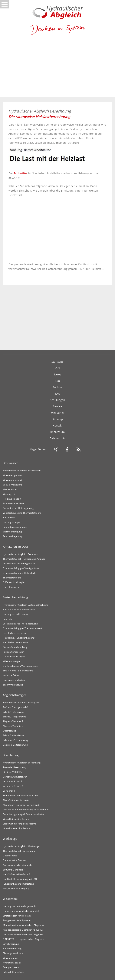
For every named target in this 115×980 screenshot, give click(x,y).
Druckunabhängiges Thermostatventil (23, 628)
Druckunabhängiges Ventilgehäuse (21, 568)
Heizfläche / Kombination (16, 642)
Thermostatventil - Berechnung (19, 851)
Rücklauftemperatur (13, 652)
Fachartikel (21, 173)
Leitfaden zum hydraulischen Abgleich (23, 934)
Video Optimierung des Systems (20, 824)
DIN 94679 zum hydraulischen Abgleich (23, 939)
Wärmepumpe (10, 958)
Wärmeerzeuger (11, 661)
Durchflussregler (12, 587)
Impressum (57, 432)
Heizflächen (9, 518)
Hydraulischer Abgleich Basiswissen (22, 471)
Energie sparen (11, 967)
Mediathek (58, 413)
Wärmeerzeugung (12, 532)
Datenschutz (57, 438)
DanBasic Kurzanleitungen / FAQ (20, 879)
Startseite (57, 362)
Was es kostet (10, 489)
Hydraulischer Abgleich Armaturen (21, 554)
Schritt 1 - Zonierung (13, 712)
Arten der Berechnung (15, 767)
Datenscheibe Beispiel (15, 860)
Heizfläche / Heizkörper (15, 633)
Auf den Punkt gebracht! (15, 707)
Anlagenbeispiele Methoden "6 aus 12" (23, 930)
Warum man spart (12, 480)
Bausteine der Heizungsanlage (19, 508)
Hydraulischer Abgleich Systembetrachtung (26, 605)
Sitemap (58, 419)
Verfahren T (9, 791)
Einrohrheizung (11, 944)
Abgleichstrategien (15, 695)
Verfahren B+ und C (13, 786)
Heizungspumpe (11, 522)
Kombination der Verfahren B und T (21, 795)
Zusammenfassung (13, 685)
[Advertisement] (57, 69)
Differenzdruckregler (14, 582)
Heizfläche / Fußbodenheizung (19, 638)
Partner (57, 387)
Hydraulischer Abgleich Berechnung (22, 763)
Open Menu (5, 4)
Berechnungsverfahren (15, 777)
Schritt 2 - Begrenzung (15, 717)
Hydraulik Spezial (12, 963)
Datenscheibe (10, 856)
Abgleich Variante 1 (13, 721)
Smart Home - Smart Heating (18, 671)
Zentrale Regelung (12, 536)
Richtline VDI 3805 (12, 772)
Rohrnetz (8, 619)
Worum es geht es (12, 475)
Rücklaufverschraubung (15, 647)
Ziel (57, 368)
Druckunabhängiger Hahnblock (19, 573)
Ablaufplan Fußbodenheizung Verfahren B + (26, 810)
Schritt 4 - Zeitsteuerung (15, 740)
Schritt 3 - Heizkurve (13, 735)
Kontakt (58, 425)
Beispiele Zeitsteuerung (15, 745)
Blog (58, 381)
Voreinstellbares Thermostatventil (21, 624)
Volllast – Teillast (11, 675)
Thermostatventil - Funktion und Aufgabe (24, 559)
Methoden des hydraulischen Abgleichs (23, 925)
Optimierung (9, 731)
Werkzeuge (10, 839)
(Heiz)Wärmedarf (12, 499)
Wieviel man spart (12, 485)
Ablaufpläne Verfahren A (16, 800)
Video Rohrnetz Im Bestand (17, 828)
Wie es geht (9, 494)
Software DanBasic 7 (14, 870)
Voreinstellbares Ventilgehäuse (19, 564)
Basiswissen (11, 463)
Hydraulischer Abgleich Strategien (21, 703)
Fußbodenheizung (12, 949)
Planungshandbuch (13, 953)
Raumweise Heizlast (13, 503)
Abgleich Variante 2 (13, 726)
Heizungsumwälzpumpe (15, 614)
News (58, 374)
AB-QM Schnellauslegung (16, 888)
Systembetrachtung (15, 597)
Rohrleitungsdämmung (15, 527)
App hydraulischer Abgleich (17, 865)
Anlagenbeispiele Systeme (17, 920)
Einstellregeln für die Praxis (17, 916)
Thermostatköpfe (12, 578)
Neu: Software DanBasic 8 (16, 874)
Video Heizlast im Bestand (16, 819)
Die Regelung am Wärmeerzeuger (21, 666)
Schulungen (57, 400)
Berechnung (11, 755)
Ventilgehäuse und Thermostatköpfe (22, 513)
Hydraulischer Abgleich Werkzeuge (21, 846)
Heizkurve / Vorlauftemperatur (19, 610)
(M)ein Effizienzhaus (13, 972)
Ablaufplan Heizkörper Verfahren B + (22, 805)
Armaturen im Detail (16, 547)
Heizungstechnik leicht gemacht (20, 906)
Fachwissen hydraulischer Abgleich (21, 911)
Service (57, 406)
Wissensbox (11, 899)
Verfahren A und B (12, 781)
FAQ (58, 394)
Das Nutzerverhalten (14, 680)
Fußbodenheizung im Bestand (18, 884)
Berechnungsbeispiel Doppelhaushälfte (23, 814)
